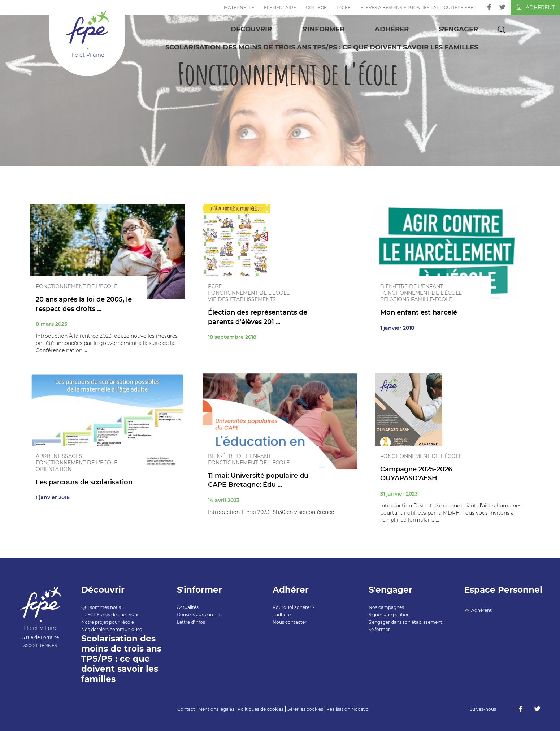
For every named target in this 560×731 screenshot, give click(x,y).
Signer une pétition (389, 615)
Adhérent (535, 7)
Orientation (54, 469)
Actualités (188, 607)
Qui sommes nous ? (103, 607)
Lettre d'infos (191, 622)
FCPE (215, 286)
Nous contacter (290, 622)
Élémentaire (280, 7)
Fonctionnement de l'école (77, 286)
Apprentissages (59, 456)
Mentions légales (216, 709)
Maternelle (239, 7)
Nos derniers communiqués (112, 629)
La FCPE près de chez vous (110, 615)
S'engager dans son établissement (405, 622)
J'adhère (282, 615)
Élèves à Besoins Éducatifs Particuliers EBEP (418, 7)
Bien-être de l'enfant (412, 286)
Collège (316, 7)
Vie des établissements (242, 299)
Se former (379, 629)
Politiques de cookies (261, 709)
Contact (186, 709)
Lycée (344, 7)
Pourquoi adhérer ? (294, 607)
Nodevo (360, 709)
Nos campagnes (386, 607)
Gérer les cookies (305, 709)
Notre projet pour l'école (108, 622)
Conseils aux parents (199, 615)
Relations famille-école (416, 299)
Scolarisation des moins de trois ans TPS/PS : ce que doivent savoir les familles (322, 47)
